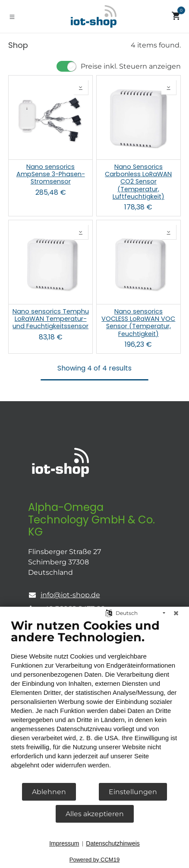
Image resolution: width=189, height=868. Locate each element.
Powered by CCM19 (94, 860)
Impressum (64, 843)
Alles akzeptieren (95, 814)
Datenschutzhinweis (113, 843)
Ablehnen (49, 792)
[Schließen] (176, 613)
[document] (94, 700)
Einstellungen (133, 792)
